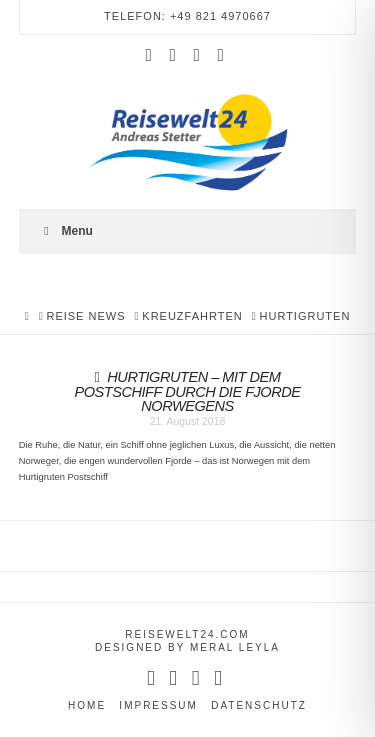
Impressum (158, 705)
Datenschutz (259, 705)
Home (87, 705)
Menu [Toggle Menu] (66, 231)
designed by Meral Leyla (187, 647)
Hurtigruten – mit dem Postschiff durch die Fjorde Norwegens (188, 391)
